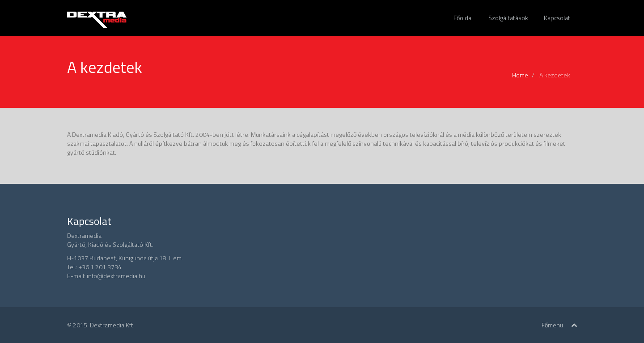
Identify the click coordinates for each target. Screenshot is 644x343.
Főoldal (463, 18)
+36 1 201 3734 (100, 267)
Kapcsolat (557, 18)
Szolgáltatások (508, 18)
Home (520, 75)
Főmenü (552, 325)
